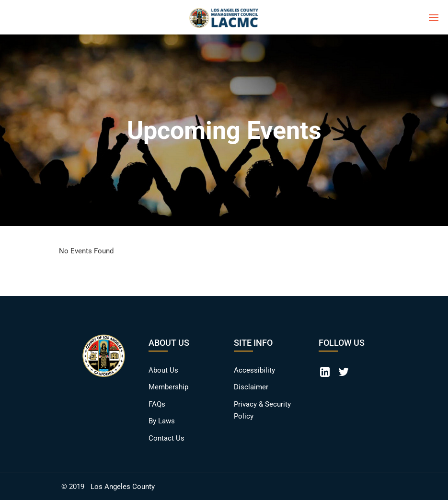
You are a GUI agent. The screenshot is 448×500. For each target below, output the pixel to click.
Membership (168, 387)
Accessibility (254, 370)
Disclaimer (251, 387)
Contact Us (167, 438)
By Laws (162, 421)
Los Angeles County (123, 487)
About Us (163, 370)
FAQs (157, 404)
